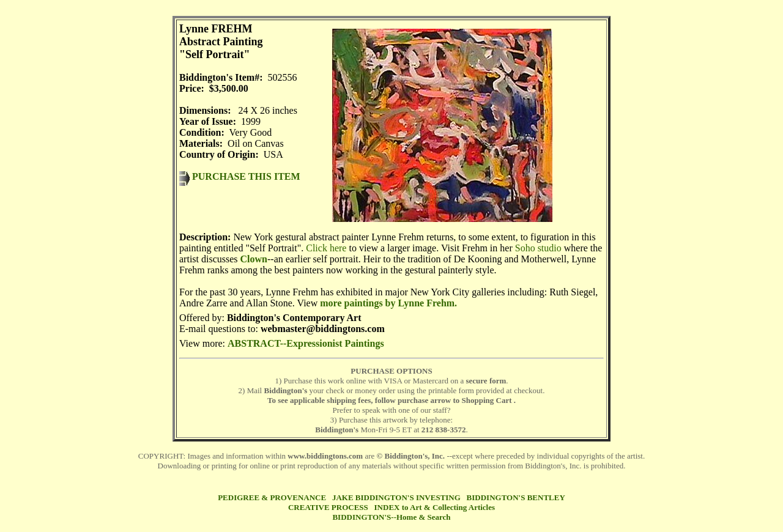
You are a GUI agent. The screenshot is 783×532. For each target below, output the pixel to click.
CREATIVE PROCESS (328, 507)
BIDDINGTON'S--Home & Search (391, 517)
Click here (326, 248)
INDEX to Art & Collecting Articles (435, 507)
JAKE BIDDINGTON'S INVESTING (396, 497)
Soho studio (538, 248)
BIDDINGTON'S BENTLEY (516, 497)
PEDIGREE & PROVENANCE (272, 497)
